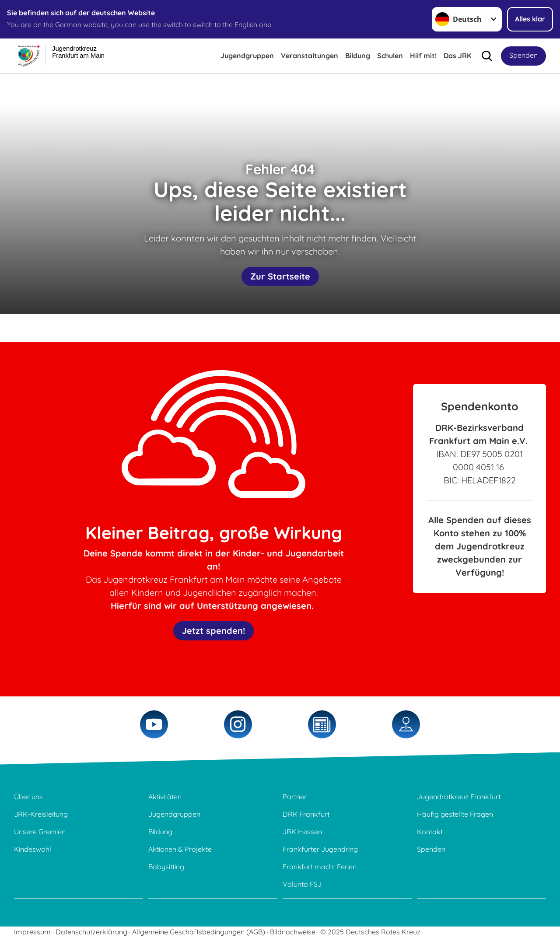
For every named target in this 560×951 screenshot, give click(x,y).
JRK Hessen (302, 832)
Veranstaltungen (310, 56)
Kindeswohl (33, 849)
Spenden (523, 55)
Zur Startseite (280, 276)
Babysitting (166, 867)
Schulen (390, 56)
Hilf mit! (423, 56)
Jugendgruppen (247, 56)
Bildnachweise (293, 932)
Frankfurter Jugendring (320, 849)
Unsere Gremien (40, 832)
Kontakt (430, 832)
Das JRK (457, 56)
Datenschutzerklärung (91, 932)
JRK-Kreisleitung (41, 814)
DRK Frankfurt (306, 814)
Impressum (32, 932)
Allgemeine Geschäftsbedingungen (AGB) (199, 932)
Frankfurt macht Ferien (320, 867)
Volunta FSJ (302, 884)
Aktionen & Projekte (180, 849)
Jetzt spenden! (213, 631)
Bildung (358, 56)
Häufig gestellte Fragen (455, 814)
